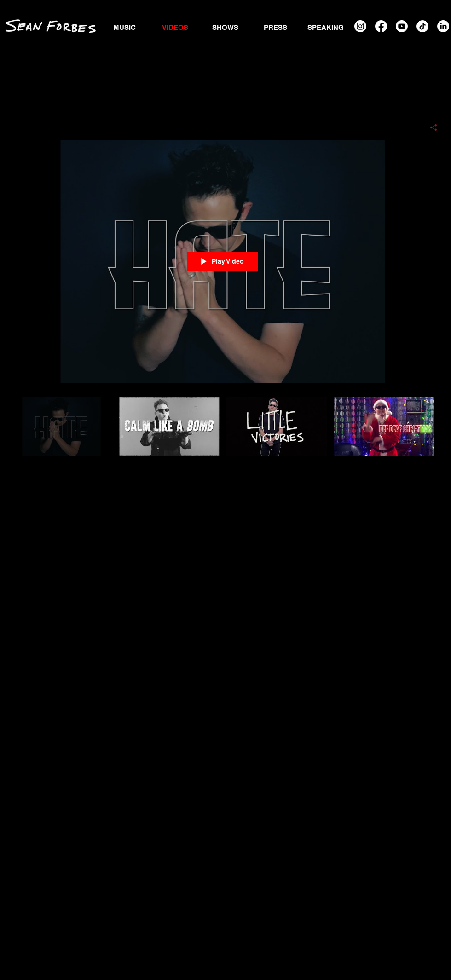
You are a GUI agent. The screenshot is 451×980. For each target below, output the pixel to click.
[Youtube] (402, 26)
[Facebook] (381, 26)
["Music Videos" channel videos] (223, 437)
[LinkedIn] (443, 26)
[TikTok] (422, 26)
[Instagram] (360, 26)
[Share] (430, 127)
